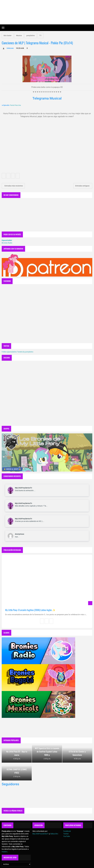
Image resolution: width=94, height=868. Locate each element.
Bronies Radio (7, 243)
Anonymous (20, 534)
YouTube (67, 836)
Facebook (67, 831)
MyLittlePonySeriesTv (23, 488)
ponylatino (31, 35)
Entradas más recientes (14, 186)
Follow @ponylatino (9, 352)
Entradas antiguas (83, 186)
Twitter (66, 834)
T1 (40, 35)
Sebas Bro (54, 834)
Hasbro (5, 852)
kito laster (8, 35)
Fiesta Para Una (15, 105)
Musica (19, 35)
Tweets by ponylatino (25, 352)
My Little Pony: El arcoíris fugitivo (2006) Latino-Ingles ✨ (30, 610)
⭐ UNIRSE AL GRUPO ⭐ (12, 469)
